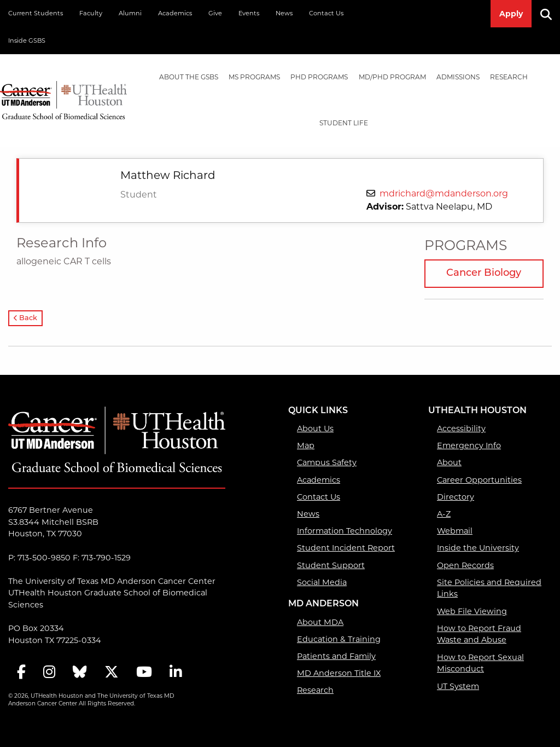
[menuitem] (188, 77)
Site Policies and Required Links (489, 588)
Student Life (344, 123)
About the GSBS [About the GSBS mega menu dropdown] (189, 77)
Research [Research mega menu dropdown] (509, 77)
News (284, 13)
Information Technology (345, 531)
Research (315, 690)
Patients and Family (336, 656)
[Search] (550, 14)
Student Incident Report (346, 548)
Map (306, 445)
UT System (458, 686)
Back (25, 318)
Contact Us (326, 13)
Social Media (322, 582)
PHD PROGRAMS (319, 77)
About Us (315, 428)
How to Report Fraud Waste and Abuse (479, 634)
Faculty (91, 13)
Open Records (465, 565)
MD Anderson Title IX (339, 673)
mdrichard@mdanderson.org (444, 193)
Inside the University (478, 548)
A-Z (444, 514)
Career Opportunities (479, 480)
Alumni (130, 13)
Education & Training (339, 639)
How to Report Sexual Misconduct (480, 663)
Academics (175, 13)
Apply (511, 14)
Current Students (36, 13)
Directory (456, 497)
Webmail (455, 531)
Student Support (331, 565)
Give (215, 13)
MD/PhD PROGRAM (392, 77)
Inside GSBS (27, 40)
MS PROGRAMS (254, 77)
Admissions (458, 77)
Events (249, 13)
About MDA (320, 622)
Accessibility (461, 428)
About (449, 462)
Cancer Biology (484, 273)
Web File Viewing (472, 611)
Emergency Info (469, 445)
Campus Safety (327, 462)
